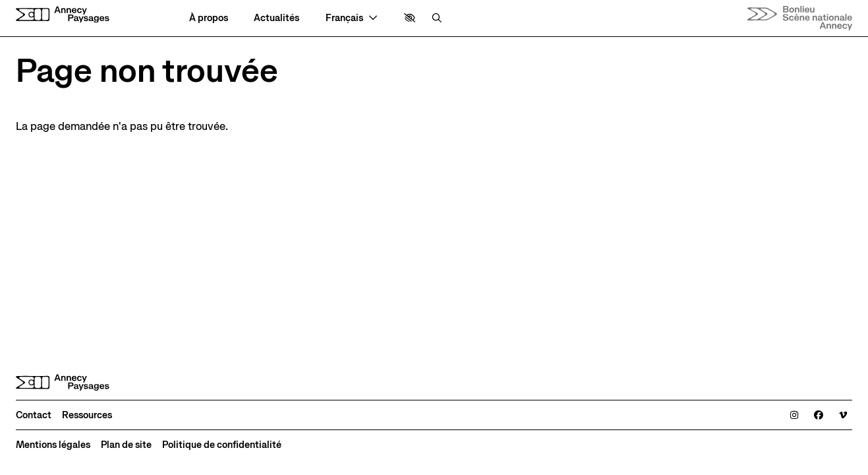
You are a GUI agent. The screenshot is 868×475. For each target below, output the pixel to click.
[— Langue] (352, 18)
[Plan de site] (126, 445)
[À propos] (209, 18)
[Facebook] (819, 415)
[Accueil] (63, 15)
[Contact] (34, 415)
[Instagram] (794, 415)
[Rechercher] (437, 18)
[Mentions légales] (53, 445)
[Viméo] (843, 415)
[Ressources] (87, 415)
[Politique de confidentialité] (222, 445)
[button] (410, 18)
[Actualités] (276, 18)
